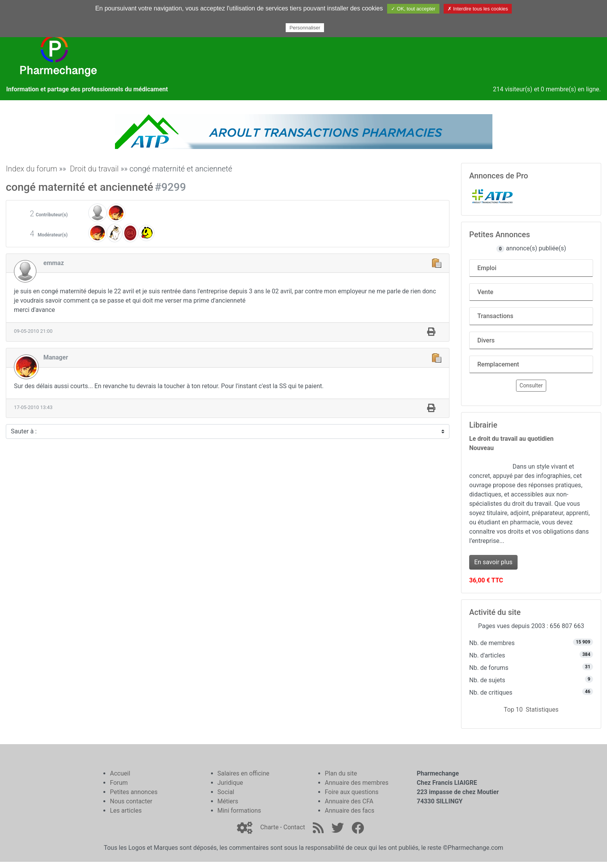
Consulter (531, 385)
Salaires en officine (243, 773)
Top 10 (513, 710)
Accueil (120, 773)
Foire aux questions (352, 792)
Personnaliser (305, 28)
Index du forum (32, 169)
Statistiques (542, 710)
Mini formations (239, 811)
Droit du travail (94, 169)
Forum (119, 783)
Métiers (228, 801)
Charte (269, 827)
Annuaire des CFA (349, 801)
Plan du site (341, 773)
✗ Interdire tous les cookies (478, 9)
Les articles (126, 811)
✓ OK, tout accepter (413, 9)
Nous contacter (131, 801)
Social (226, 792)
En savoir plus (493, 562)
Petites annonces (134, 792)
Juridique (230, 783)
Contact (294, 827)
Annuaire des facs (350, 811)
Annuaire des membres (357, 783)
